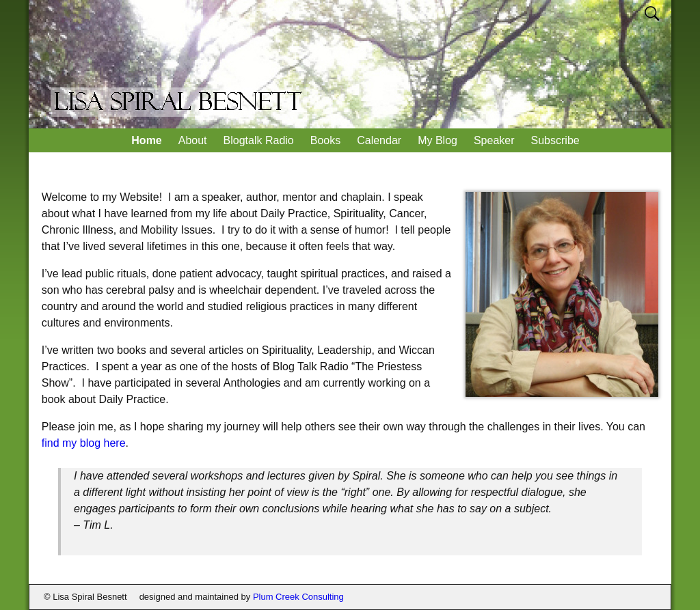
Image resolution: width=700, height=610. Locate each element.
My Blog (437, 140)
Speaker (494, 140)
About (193, 140)
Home (146, 140)
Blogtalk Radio (259, 140)
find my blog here (84, 443)
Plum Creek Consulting (298, 597)
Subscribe (555, 140)
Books (325, 140)
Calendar (379, 140)
